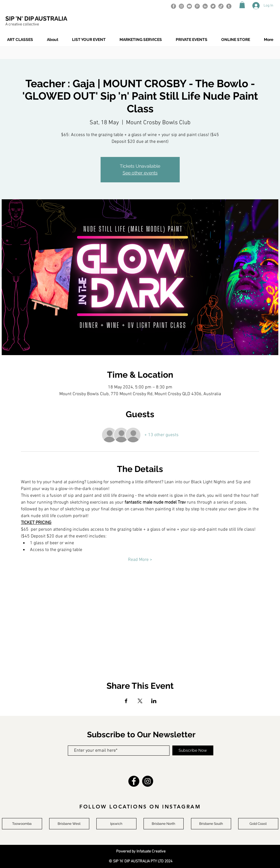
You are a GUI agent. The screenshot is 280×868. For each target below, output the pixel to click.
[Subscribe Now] (193, 750)
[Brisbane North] (164, 824)
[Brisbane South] (211, 824)
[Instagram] (181, 6)
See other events (140, 173)
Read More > (140, 560)
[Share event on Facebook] (126, 701)
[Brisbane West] (69, 824)
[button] (242, 5)
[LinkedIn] (205, 6)
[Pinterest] (197, 6)
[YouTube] (189, 6)
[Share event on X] (140, 701)
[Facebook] (173, 6)
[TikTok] (221, 6)
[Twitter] (213, 6)
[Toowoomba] (22, 824)
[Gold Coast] (258, 824)
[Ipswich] (116, 824)
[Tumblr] (229, 6)
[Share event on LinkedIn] (154, 701)
